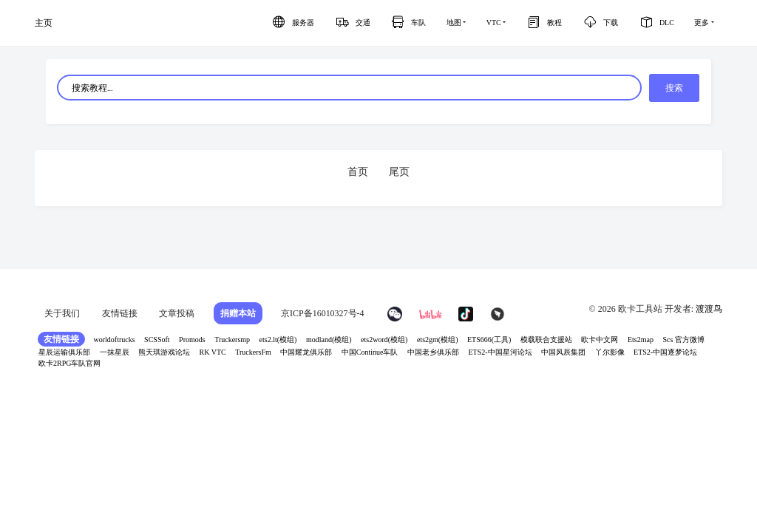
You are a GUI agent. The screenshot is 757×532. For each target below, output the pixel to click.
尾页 (399, 172)
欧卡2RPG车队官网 (69, 363)
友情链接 (120, 313)
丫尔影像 (610, 352)
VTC (494, 23)
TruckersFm (253, 352)
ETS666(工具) (489, 340)
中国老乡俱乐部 (433, 352)
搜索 (674, 88)
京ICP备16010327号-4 (323, 313)
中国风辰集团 (563, 352)
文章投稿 (177, 313)
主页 (44, 23)
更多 (702, 23)
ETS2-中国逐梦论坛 (665, 352)
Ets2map (641, 340)
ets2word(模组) (384, 340)
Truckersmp (232, 340)
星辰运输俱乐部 (64, 352)
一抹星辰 (115, 352)
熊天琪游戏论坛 (164, 352)
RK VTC (213, 352)
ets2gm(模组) (438, 340)
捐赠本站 (238, 313)
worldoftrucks (115, 340)
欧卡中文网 (600, 340)
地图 (454, 23)
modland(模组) (329, 340)
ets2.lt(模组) (278, 340)
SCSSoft (157, 340)
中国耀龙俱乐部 (306, 352)
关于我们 (62, 313)
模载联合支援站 (546, 340)
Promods (192, 340)
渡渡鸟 (709, 309)
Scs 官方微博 (683, 340)
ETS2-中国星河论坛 (500, 352)
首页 (358, 172)
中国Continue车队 (370, 352)
